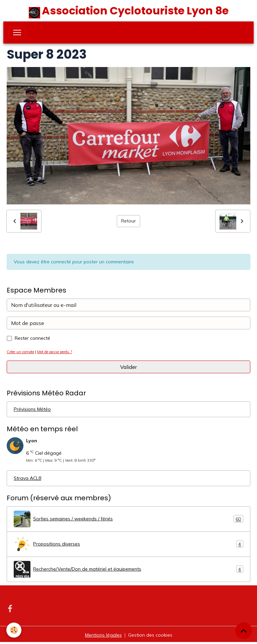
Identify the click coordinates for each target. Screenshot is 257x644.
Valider (128, 367)
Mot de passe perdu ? (55, 352)
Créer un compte (20, 352)
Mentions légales (103, 635)
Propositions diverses (128, 544)
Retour (128, 221)
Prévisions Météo (32, 409)
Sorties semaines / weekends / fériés (128, 519)
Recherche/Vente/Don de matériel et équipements (128, 569)
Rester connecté (32, 338)
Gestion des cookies (150, 635)
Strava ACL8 (27, 478)
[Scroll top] (244, 631)
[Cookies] (14, 630)
